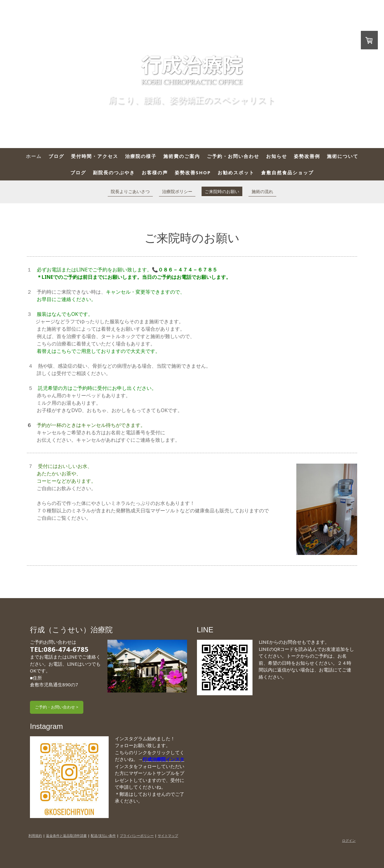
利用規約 (35, 835)
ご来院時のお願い (222, 191)
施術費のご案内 (182, 156)
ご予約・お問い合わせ (233, 156)
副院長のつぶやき (114, 172)
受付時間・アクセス (95, 156)
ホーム (34, 156)
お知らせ (277, 156)
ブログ (56, 156)
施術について (343, 156)
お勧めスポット (236, 172)
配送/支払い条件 (103, 835)
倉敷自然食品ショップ (287, 172)
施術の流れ (262, 191)
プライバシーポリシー (137, 835)
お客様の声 (155, 172)
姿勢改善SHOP (193, 172)
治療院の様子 (141, 156)
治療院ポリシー (177, 191)
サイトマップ (168, 835)
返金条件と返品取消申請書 (66, 835)
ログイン (349, 840)
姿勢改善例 (307, 156)
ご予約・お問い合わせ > (57, 707)
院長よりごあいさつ (130, 191)
